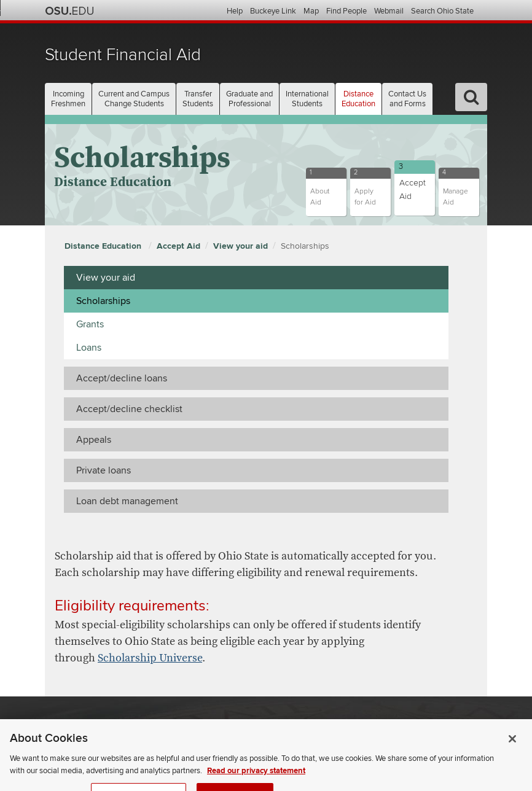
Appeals (94, 440)
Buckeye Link (273, 11)
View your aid (241, 246)
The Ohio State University (69, 11)
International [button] (307, 99)
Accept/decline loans (122, 378)
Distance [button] (358, 99)
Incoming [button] (68, 99)
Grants (90, 324)
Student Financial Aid (123, 55)
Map (311, 11)
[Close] (512, 754)
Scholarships (305, 246)
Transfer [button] (198, 99)
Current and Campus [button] (134, 99)
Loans (89, 348)
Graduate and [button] (249, 99)
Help (235, 11)
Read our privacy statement (256, 785)
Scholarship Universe (150, 658)
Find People (346, 11)
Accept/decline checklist (129, 409)
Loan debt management (127, 501)
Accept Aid (178, 246)
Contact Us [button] (407, 99)
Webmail (389, 11)
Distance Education (104, 246)
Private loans (104, 470)
